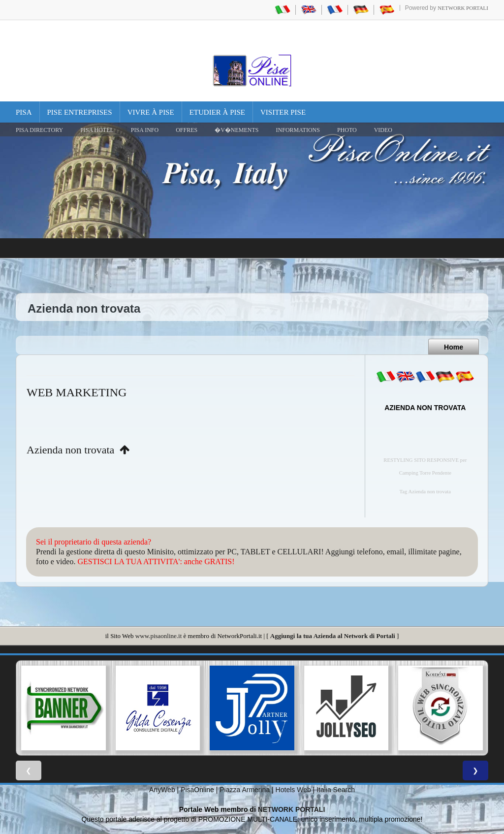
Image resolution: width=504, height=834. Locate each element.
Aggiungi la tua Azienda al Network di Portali (333, 636)
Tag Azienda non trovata (425, 492)
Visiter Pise (283, 112)
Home (454, 347)
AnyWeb (162, 790)
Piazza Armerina (245, 790)
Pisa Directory (39, 130)
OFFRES (187, 130)
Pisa (24, 112)
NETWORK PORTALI (292, 809)
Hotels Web (293, 790)
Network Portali (463, 8)
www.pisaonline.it (158, 636)
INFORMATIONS (298, 130)
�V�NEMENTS (236, 130)
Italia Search (336, 790)
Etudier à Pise (217, 112)
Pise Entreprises (80, 112)
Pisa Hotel (97, 130)
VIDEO (383, 130)
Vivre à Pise (151, 112)
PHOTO (347, 130)
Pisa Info (145, 130)
